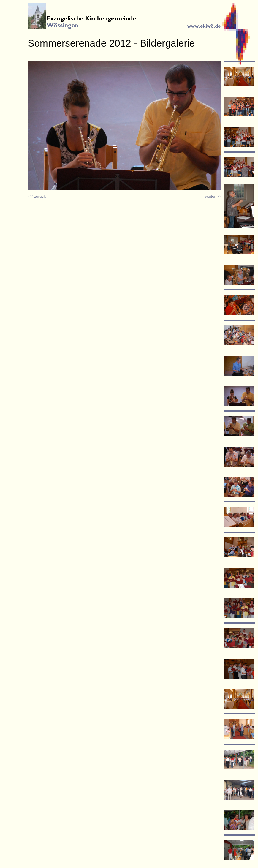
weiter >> (213, 196)
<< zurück (37, 196)
